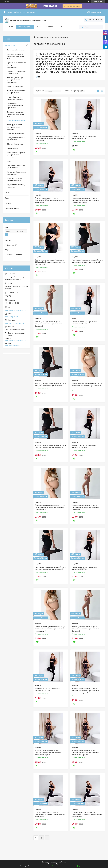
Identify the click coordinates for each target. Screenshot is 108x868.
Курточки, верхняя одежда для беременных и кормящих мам (16, 65)
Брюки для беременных (15, 86)
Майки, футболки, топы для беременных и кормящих (15, 127)
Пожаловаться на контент (60, 866)
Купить (37, 151)
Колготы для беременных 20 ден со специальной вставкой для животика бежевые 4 (85, 507)
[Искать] (82, 27)
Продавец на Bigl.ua (54, 864)
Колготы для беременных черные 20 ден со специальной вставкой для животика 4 (51, 447)
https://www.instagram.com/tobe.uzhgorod (17, 310)
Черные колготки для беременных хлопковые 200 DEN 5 (47, 690)
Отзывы (8, 203)
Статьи (8, 193)
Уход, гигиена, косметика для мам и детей (16, 167)
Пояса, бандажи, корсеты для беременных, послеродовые (16, 155)
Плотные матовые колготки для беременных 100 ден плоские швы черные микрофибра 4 (87, 814)
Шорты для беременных (15, 133)
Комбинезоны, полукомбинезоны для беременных (15, 106)
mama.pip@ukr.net (11, 317)
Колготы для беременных (16, 121)
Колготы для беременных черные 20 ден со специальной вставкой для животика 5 (51, 568)
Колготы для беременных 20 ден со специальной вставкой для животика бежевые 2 (48, 324)
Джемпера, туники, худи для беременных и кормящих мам (15, 80)
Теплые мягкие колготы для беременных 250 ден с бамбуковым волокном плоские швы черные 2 (50, 262)
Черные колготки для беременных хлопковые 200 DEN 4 (84, 568)
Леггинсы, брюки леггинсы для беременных (16, 92)
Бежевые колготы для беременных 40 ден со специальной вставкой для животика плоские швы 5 (50, 629)
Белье (9, 161)
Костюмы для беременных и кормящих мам (16, 72)
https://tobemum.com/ (13, 346)
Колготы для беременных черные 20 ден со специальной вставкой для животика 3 (51, 385)
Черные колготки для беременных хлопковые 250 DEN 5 (84, 137)
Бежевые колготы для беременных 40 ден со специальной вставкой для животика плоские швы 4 (50, 507)
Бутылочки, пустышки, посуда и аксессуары (14, 179)
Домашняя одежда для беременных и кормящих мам (15, 114)
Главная (10, 27)
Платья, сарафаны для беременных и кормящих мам (15, 56)
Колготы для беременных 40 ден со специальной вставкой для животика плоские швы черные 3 (85, 691)
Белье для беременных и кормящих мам (16, 139)
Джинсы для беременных (16, 50)
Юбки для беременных (15, 144)
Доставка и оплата (12, 209)
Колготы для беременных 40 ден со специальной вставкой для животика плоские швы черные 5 (85, 753)
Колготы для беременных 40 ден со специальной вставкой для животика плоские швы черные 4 (48, 753)
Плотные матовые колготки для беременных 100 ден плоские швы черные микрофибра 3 (50, 814)
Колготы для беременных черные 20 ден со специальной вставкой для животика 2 (88, 261)
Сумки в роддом (12, 148)
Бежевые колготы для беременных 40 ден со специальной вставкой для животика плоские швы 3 (87, 386)
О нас (39, 27)
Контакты (50, 27)
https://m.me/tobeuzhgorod (15, 323)
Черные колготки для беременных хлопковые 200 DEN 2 (84, 323)
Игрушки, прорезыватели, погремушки (16, 186)
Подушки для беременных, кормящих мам (16, 173)
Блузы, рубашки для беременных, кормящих (15, 98)
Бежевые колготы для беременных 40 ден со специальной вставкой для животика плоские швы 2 (50, 138)
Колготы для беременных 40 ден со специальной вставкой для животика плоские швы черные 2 (85, 200)
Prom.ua (64, 862)
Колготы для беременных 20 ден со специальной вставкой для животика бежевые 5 (85, 629)
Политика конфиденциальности (79, 866)
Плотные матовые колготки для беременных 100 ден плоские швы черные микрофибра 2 (50, 200)
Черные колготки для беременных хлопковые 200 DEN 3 (84, 447)
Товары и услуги (24, 27)
